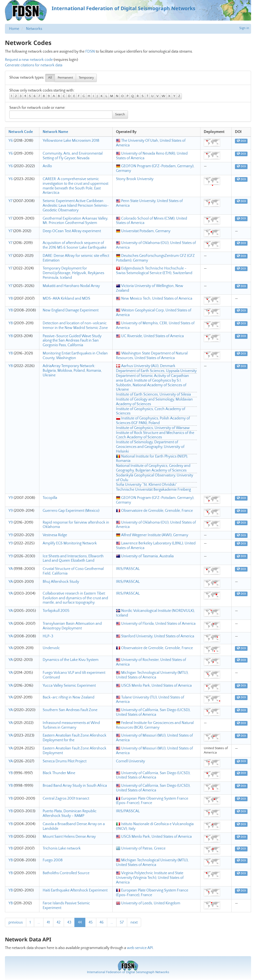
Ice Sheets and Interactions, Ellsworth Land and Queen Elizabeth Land (73, 559)
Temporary (86, 78)
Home (14, 29)
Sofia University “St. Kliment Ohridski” (146, 485)
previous (16, 922)
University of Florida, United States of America (156, 624)
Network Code (21, 132)
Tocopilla (50, 498)
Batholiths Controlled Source (66, 873)
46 (102, 922)
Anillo (47, 166)
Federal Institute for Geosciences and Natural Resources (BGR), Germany (155, 725)
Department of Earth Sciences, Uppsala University (156, 371)
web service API (140, 948)
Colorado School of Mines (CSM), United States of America (152, 221)
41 (48, 922)
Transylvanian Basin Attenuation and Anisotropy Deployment (72, 626)
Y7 (10, 201)
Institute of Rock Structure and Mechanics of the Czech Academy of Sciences (155, 435)
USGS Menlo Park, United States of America (154, 686)
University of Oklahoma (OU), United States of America (156, 525)
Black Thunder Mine (59, 773)
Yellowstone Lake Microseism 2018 (71, 141)
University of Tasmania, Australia (145, 556)
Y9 (11, 498)
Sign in (244, 28)
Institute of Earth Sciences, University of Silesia (153, 394)
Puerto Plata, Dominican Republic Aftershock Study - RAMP (70, 813)
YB (11, 773)
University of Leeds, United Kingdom (148, 903)
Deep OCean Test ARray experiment (72, 231)
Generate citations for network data (34, 65)
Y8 (11, 299)
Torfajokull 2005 (56, 611)
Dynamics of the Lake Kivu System (71, 660)
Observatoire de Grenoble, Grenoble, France (154, 511)
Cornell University (130, 761)
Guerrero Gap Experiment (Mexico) (71, 511)
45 (91, 922)
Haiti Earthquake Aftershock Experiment (75, 890)
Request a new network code (29, 60)
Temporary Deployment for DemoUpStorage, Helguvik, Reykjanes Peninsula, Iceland (73, 273)
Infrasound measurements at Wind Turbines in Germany (71, 725)
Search (120, 114)
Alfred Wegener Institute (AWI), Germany (152, 535)
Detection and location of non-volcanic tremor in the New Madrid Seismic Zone (75, 326)
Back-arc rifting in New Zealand (69, 697)
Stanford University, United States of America (155, 636)
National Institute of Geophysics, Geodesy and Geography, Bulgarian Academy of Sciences (153, 468)
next (134, 922)
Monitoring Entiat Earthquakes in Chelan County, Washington (75, 356)
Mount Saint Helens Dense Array (69, 837)
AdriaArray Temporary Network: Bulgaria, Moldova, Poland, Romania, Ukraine (72, 371)
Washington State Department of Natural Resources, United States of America (152, 356)
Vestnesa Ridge (55, 535)
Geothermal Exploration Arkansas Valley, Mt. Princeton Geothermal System (75, 221)
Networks (34, 29)
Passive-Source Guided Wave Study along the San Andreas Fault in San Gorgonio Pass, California (72, 341)
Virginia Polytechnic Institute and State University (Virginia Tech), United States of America (150, 878)
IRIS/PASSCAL (128, 569)
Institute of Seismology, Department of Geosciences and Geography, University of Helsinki (150, 447)
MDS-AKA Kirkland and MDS (66, 299)
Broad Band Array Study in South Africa (75, 786)
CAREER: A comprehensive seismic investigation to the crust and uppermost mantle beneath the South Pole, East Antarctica (75, 186)
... (39, 922)
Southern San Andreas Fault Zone (70, 710)
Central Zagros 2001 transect (66, 799)
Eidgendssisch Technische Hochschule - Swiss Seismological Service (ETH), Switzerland (154, 271)
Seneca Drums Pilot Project (65, 761)
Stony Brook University (135, 179)
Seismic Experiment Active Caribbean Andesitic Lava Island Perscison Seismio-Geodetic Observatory (76, 206)
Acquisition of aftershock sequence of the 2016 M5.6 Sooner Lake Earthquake (75, 245)
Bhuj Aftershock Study (61, 582)
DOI (241, 141)
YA (11, 569)
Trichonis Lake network (62, 848)
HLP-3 (48, 636)
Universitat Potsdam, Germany (143, 231)
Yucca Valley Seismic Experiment (69, 686)
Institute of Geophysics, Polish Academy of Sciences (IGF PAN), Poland (153, 421)
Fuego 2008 (53, 860)
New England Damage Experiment (71, 310)
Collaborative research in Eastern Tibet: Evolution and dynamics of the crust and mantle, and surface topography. (75, 598)
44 (80, 922)
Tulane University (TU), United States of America (150, 700)
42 (59, 922)
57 (122, 922)
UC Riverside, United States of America (150, 336)
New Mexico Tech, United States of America (154, 299)
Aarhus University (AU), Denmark (146, 366)
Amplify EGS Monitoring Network (70, 543)
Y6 (11, 141)
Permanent (65, 78)
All (50, 78)
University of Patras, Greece (141, 848)
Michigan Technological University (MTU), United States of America (152, 675)
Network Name (55, 132)
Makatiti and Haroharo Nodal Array (71, 286)
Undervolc (51, 648)
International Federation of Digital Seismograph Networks (128, 972)
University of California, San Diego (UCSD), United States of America (153, 712)
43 (69, 922)
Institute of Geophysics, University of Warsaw (153, 428)
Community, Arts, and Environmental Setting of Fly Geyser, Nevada (73, 156)
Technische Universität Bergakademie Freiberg (153, 490)
